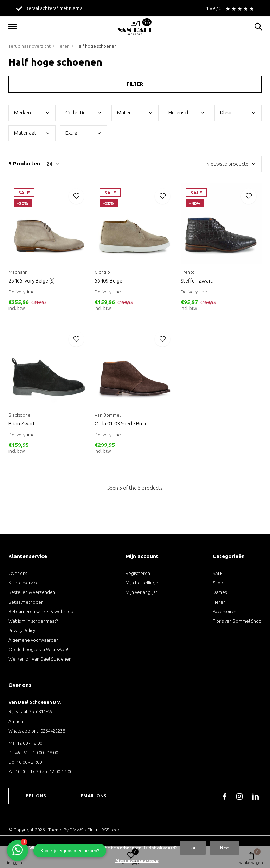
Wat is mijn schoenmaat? (33, 621)
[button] (14, 27)
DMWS (76, 830)
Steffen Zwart (197, 281)
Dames (220, 592)
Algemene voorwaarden (34, 640)
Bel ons (36, 796)
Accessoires (224, 611)
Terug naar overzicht (30, 46)
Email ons (94, 796)
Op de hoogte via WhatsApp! (38, 649)
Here (186, 112)
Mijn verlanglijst (141, 592)
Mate (124, 112)
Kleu (226, 112)
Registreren (138, 573)
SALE (218, 573)
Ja (193, 848)
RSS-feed (111, 830)
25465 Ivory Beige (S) (32, 281)
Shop (218, 583)
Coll (76, 112)
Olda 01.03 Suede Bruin (121, 423)
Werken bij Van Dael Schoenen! (40, 659)
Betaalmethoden (26, 602)
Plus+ (93, 830)
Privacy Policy (22, 630)
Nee (224, 848)
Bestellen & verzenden (32, 592)
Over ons (18, 573)
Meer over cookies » (137, 860)
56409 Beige (108, 281)
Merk (22, 112)
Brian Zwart (22, 423)
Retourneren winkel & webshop (41, 611)
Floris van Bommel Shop (237, 621)
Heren (63, 46)
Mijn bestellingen (143, 583)
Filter (135, 84)
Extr (71, 133)
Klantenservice (24, 583)
